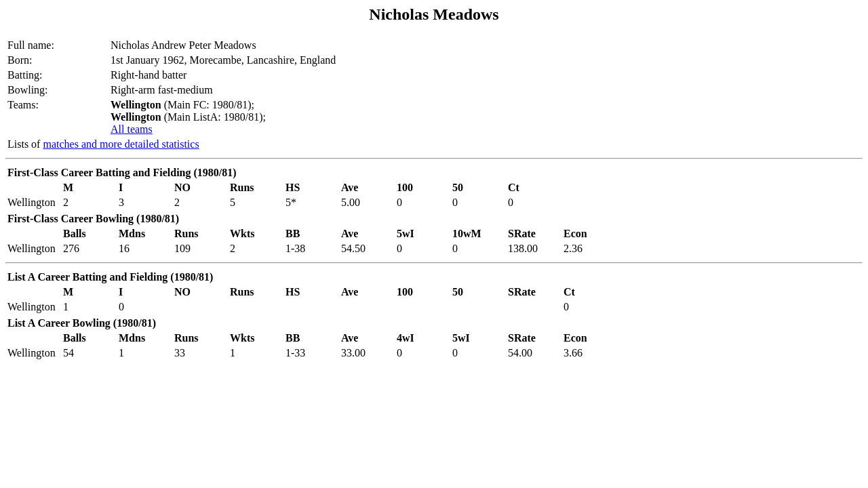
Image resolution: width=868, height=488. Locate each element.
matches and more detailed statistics (121, 144)
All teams (132, 129)
